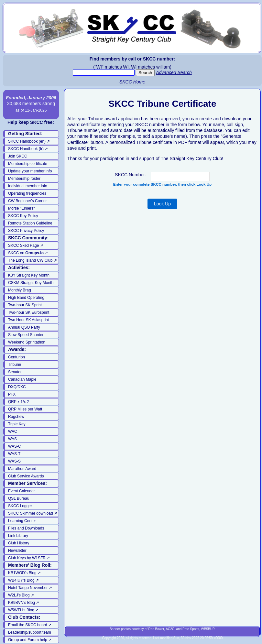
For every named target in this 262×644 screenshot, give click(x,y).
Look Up (162, 204)
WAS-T (14, 454)
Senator (15, 372)
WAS (12, 439)
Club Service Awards (26, 476)
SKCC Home (132, 82)
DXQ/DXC (17, 387)
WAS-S (14, 461)
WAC (13, 431)
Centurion (16, 357)
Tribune (15, 365)
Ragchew (16, 417)
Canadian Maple (22, 379)
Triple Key (17, 424)
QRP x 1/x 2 (18, 402)
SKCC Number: (130, 175)
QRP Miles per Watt (25, 409)
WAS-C (15, 446)
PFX (12, 394)
